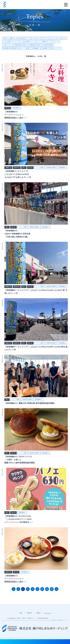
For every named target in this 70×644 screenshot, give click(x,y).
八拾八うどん (7, 45)
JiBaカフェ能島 (8, 38)
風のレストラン (55, 48)
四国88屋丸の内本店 (20, 45)
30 (52, 589)
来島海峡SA (36, 48)
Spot (38, 619)
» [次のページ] (56, 589)
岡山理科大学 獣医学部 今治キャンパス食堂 (16, 48)
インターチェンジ (53, 42)
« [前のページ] (14, 589)
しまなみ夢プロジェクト (11, 42)
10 (42, 589)
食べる (8, 108)
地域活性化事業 (48, 45)
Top (21, 619)
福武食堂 (45, 48)
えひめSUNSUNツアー (23, 38)
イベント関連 (41, 42)
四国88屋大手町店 (35, 45)
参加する (17, 168)
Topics (29, 619)
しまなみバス (62, 38)
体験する (8, 168)
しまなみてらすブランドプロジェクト (43, 38)
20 (47, 589)
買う (24, 168)
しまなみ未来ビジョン (28, 42)
